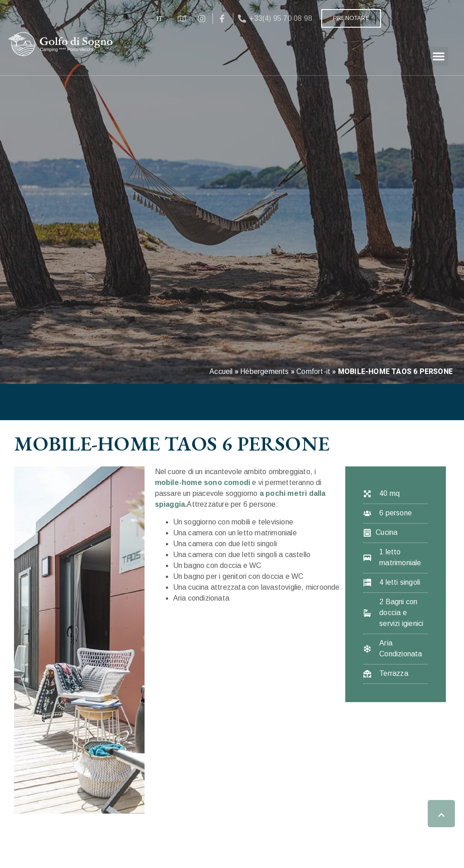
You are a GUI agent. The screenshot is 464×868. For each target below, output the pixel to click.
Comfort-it (313, 371)
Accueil (221, 371)
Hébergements (264, 371)
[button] (439, 56)
